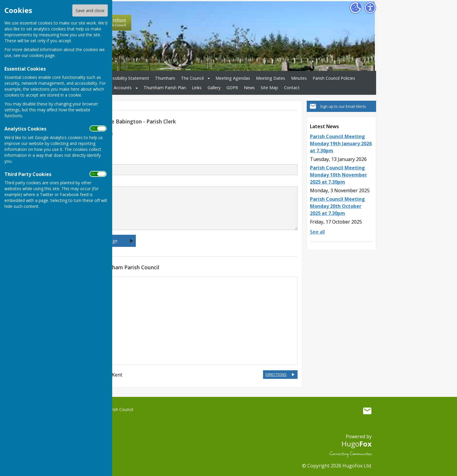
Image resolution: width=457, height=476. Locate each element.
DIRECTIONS (276, 374)
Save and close (90, 10)
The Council (192, 78)
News (249, 88)
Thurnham (165, 78)
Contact (292, 88)
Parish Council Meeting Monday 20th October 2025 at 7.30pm (337, 206)
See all (317, 232)
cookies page (42, 55)
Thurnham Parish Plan (165, 88)
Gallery (214, 88)
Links (197, 88)
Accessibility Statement (126, 78)
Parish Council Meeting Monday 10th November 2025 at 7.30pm (338, 175)
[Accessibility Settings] (370, 8)
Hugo (357, 444)
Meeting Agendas (233, 78)
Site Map (269, 88)
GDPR (232, 88)
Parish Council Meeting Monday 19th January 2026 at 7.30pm (341, 144)
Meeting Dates (271, 78)
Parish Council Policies (334, 78)
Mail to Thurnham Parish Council (367, 411)
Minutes (299, 78)
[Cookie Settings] (355, 8)
